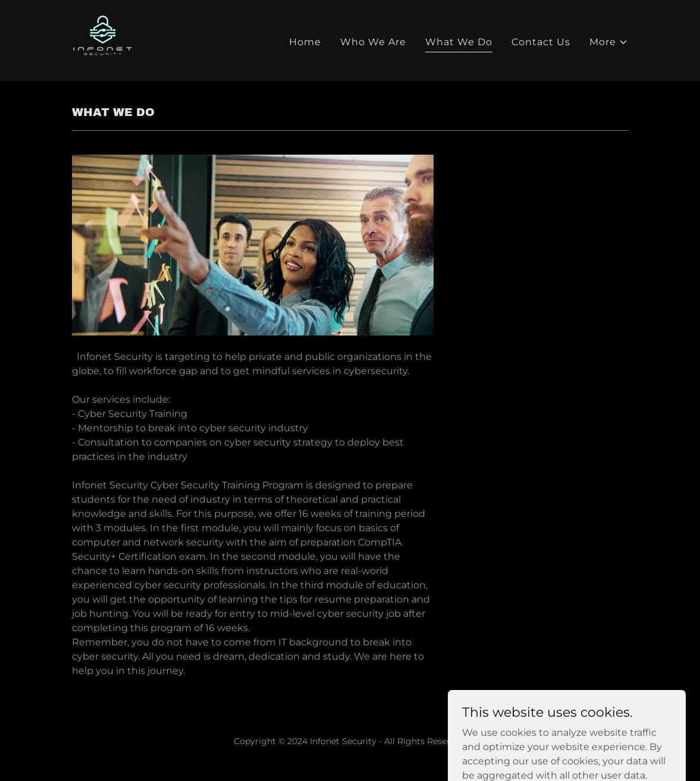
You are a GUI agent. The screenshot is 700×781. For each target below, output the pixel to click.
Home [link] (305, 42)
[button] (609, 42)
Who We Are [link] (373, 42)
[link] (103, 40)
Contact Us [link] (541, 42)
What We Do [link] (459, 42)
